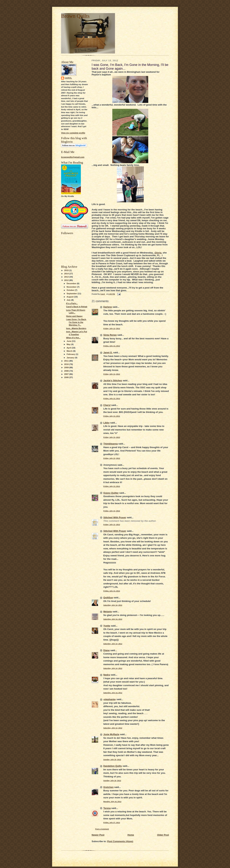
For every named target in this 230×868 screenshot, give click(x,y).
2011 (67, 361)
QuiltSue (108, 598)
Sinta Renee (110, 335)
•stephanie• (110, 699)
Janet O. (108, 352)
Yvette (107, 626)
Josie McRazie (111, 734)
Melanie (108, 612)
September (72, 294)
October (71, 290)
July (69, 300)
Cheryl (107, 405)
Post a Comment (102, 829)
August (70, 297)
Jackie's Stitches (113, 381)
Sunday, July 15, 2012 (112, 759)
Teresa (107, 808)
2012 (67, 280)
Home (131, 835)
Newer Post (98, 835)
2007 (67, 374)
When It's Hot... (73, 338)
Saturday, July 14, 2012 (113, 605)
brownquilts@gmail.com (73, 157)
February (71, 354)
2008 (67, 371)
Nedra (107, 675)
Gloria (158, 253)
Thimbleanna (111, 444)
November (72, 287)
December (72, 283)
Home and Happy (74, 316)
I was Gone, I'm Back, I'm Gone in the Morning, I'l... (76, 322)
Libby (106, 423)
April (69, 348)
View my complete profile (73, 133)
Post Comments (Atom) (120, 841)
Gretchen (108, 787)
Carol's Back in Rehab (77, 307)
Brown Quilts (75, 16)
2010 (67, 364)
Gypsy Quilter (111, 493)
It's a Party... (72, 303)
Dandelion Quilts (113, 766)
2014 (67, 274)
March (70, 351)
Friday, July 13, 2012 (112, 328)
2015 (67, 270)
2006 (67, 377)
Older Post (163, 835)
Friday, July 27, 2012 (112, 822)
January (71, 358)
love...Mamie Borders (76, 328)
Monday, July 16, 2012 (112, 801)
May (69, 344)
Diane (106, 650)
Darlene (108, 307)
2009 (67, 367)
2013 (67, 277)
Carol (68, 78)
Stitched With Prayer (115, 517)
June (69, 341)
